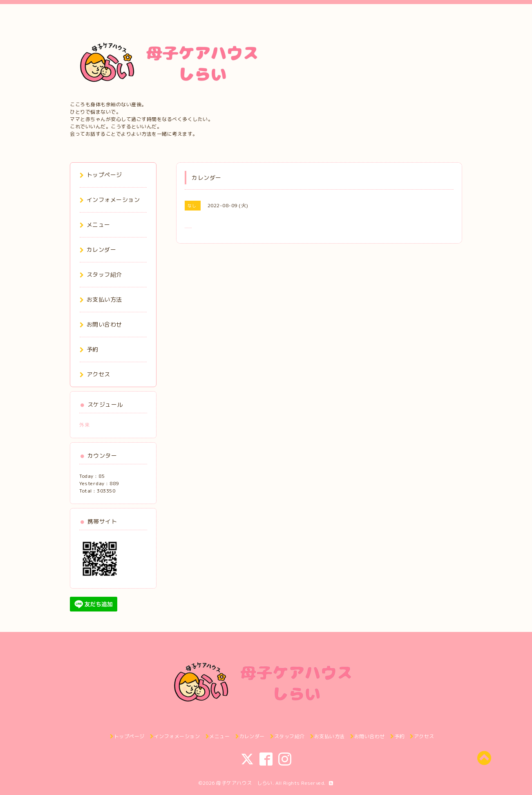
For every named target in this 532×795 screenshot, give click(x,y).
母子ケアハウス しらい (244, 783)
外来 (87, 425)
